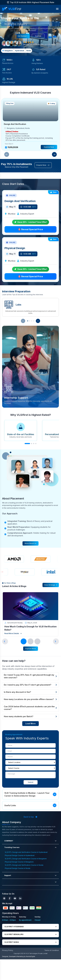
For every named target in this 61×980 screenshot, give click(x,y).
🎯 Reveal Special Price (30, 229)
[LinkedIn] (20, 898)
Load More (30, 724)
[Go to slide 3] (37, 641)
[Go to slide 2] (30, 641)
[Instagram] (4, 898)
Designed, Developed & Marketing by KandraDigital (19, 956)
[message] (30, 775)
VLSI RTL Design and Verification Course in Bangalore (26, 859)
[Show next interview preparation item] (38, 321)
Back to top (30, 817)
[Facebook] (10, 898)
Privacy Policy (8, 950)
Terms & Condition (52, 950)
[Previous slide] (5, 641)
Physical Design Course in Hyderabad (20, 855)
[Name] (30, 745)
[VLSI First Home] (12, 9)
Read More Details (13, 633)
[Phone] (30, 757)
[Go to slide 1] (24, 641)
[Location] (30, 762)
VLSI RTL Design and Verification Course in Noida (24, 865)
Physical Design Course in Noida (18, 868)
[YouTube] (15, 898)
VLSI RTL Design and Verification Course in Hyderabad (26, 852)
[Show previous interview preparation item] (23, 321)
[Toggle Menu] (57, 9)
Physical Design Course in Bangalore (19, 862)
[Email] (30, 751)
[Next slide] (56, 641)
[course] (30, 768)
